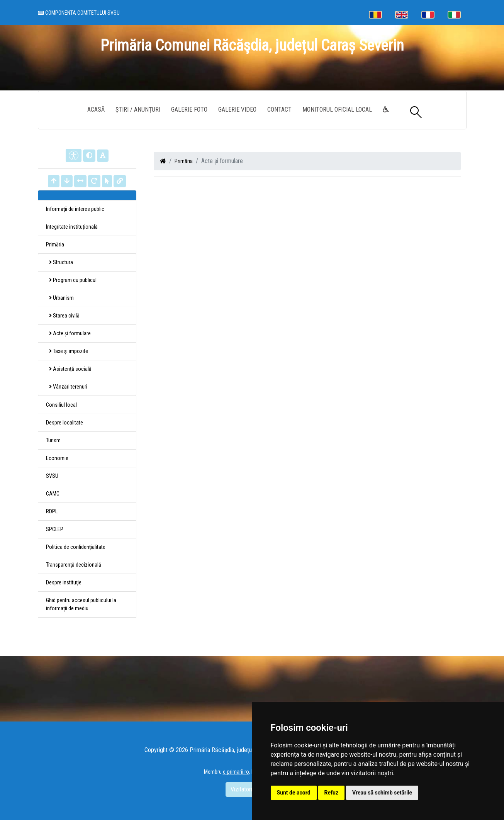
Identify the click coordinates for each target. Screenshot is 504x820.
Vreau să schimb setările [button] (382, 793)
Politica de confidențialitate (76, 547)
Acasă (96, 110)
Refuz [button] (332, 793)
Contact (279, 110)
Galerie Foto (189, 110)
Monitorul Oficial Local (337, 110)
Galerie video (237, 110)
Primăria (184, 161)
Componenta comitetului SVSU (79, 13)
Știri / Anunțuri (138, 110)
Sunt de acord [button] (294, 793)
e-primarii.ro (236, 772)
